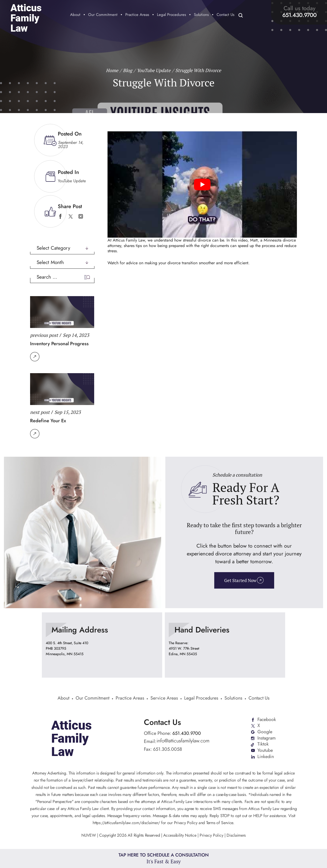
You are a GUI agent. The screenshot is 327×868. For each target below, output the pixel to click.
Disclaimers (236, 836)
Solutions (201, 15)
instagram (81, 216)
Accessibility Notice (181, 836)
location (102, 645)
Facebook (267, 719)
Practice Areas (137, 15)
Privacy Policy (212, 836)
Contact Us (225, 15)
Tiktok (263, 744)
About (75, 15)
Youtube (265, 751)
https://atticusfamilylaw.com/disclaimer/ (126, 823)
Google (265, 732)
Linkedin (265, 757)
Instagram (267, 738)
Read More (35, 356)
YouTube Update (72, 181)
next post (40, 412)
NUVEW (89, 836)
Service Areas (164, 699)
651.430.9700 (299, 15)
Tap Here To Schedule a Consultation (164, 858)
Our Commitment (103, 15)
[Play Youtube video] (202, 184)
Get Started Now (240, 580)
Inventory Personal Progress (59, 344)
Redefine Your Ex (48, 421)
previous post (44, 335)
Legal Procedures (171, 15)
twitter (71, 216)
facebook (60, 216)
